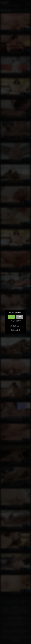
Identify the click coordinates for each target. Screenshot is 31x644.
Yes (11, 317)
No (20, 317)
